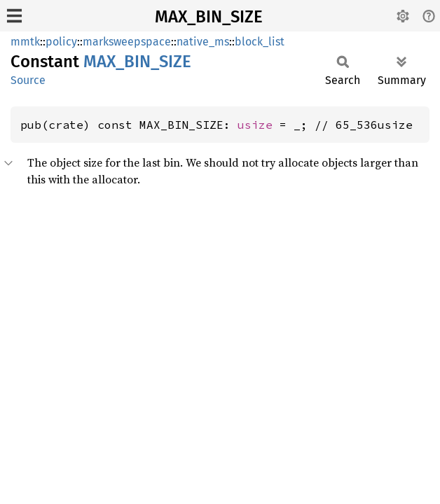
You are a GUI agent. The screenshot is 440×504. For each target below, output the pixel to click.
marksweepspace (127, 42)
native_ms (203, 42)
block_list (260, 42)
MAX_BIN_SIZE (209, 17)
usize (255, 125)
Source (28, 80)
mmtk (25, 42)
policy (61, 42)
